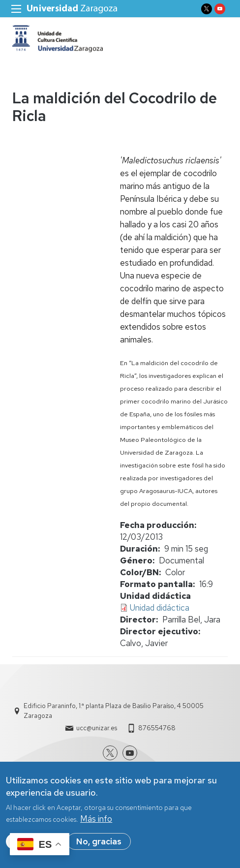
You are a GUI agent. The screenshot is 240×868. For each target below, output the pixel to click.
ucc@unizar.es (97, 728)
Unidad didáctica (160, 608)
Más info (96, 819)
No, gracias (99, 841)
